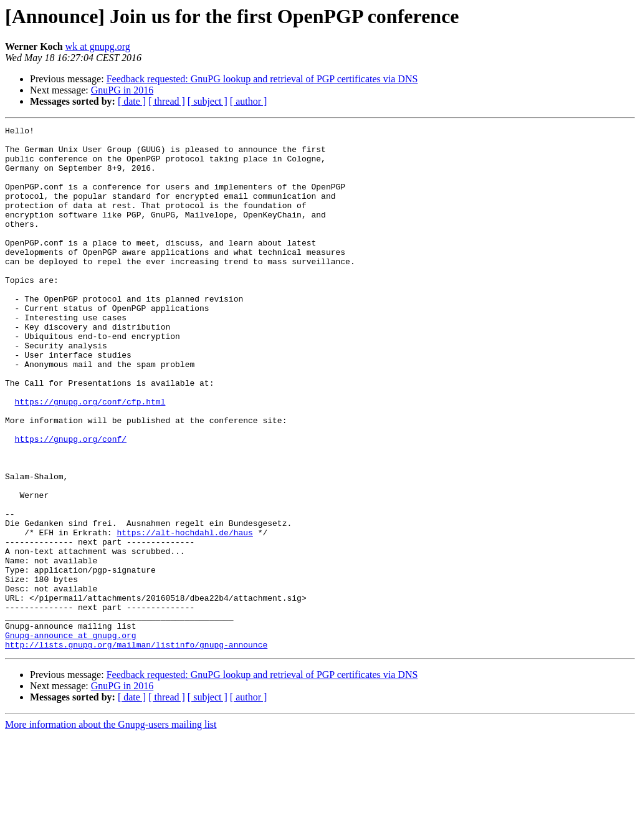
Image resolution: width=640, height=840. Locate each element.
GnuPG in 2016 (122, 90)
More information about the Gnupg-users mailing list (111, 829)
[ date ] (132, 101)
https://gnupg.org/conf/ (71, 502)
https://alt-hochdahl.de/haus (184, 614)
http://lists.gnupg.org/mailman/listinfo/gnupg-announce (136, 749)
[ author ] (249, 101)
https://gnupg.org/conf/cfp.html (90, 457)
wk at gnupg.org (98, 46)
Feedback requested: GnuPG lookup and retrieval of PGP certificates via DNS (262, 79)
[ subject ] (208, 101)
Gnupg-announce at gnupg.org (71, 738)
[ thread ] (167, 101)
